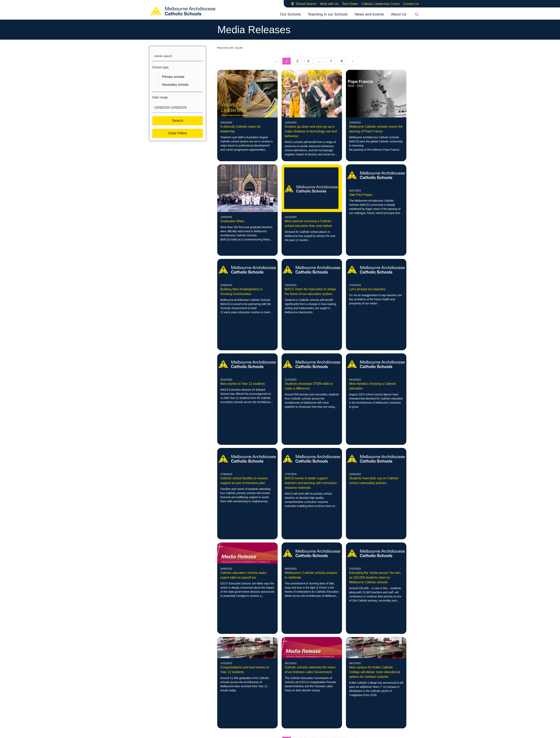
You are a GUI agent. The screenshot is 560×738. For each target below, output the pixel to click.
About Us (399, 14)
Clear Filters (177, 133)
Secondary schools (175, 85)
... (320, 61)
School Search (306, 4)
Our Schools (290, 14)
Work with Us (329, 4)
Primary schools (173, 77)
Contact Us (411, 4)
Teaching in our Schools (328, 14)
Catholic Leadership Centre (381, 4)
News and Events (369, 14)
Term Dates (350, 4)
